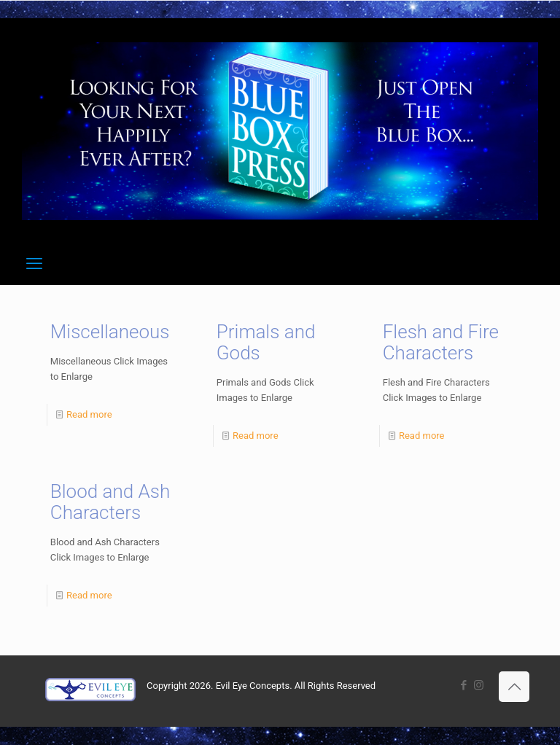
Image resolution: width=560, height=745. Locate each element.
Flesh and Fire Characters (441, 342)
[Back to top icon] (514, 687)
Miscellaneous (110, 332)
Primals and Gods (266, 342)
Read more (89, 414)
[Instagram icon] (479, 685)
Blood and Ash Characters (110, 502)
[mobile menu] (34, 264)
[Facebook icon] (463, 685)
